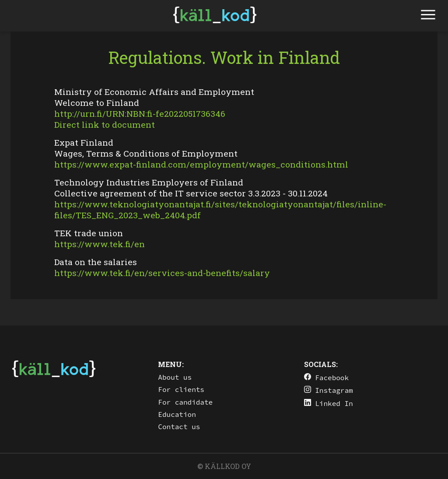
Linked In (329, 403)
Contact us (179, 427)
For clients (181, 389)
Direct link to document (105, 124)
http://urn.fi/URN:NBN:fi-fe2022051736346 (140, 114)
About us (175, 377)
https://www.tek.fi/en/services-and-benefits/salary (162, 273)
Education (177, 414)
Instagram (329, 390)
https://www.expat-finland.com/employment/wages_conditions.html (201, 164)
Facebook (326, 377)
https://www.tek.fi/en (100, 244)
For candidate (185, 402)
